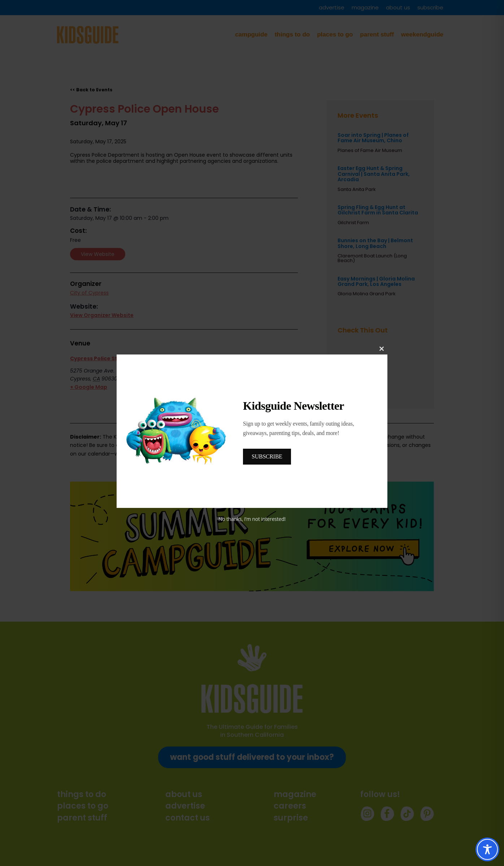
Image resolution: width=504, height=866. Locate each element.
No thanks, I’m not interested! (252, 519)
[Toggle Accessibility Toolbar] (487, 849)
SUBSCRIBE (267, 456)
